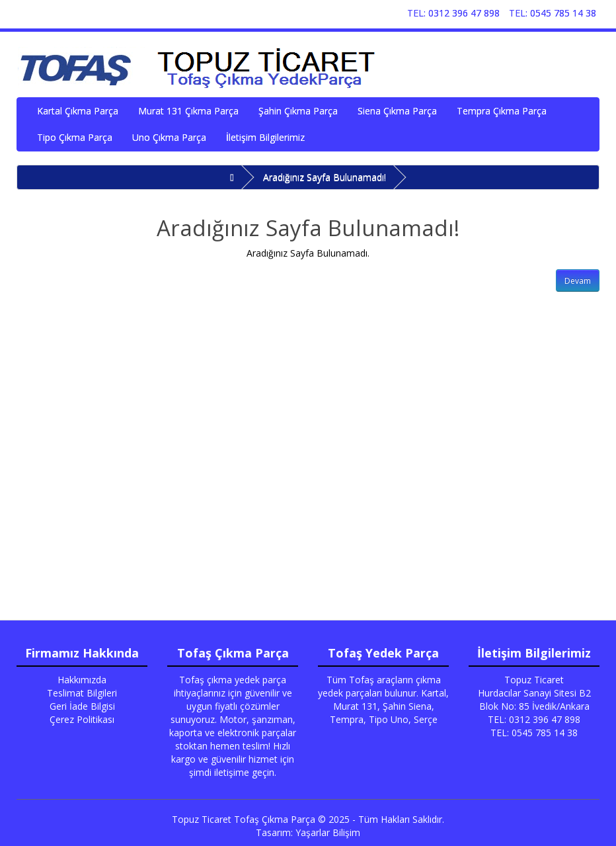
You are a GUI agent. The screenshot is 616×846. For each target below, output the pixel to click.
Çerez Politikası (82, 719)
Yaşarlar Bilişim (328, 832)
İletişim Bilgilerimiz (265, 137)
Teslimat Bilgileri (82, 693)
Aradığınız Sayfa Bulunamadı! (325, 177)
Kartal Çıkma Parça (78, 111)
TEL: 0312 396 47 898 (453, 13)
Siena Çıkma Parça (397, 111)
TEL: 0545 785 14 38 (553, 13)
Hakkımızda (82, 680)
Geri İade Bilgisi (82, 706)
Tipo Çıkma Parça (75, 137)
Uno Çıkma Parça (169, 137)
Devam (578, 281)
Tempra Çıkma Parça (502, 111)
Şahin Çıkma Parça (298, 111)
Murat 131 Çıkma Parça (188, 111)
